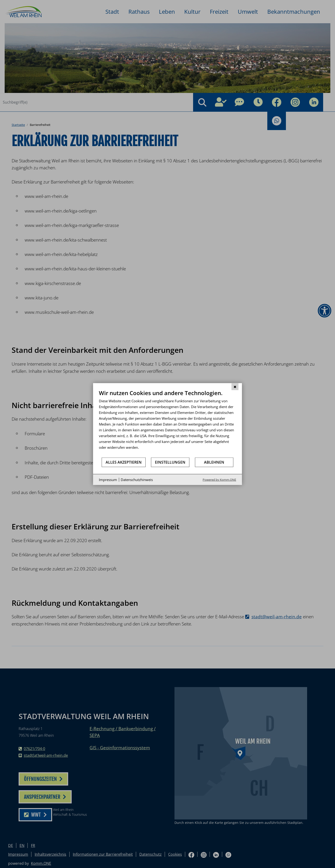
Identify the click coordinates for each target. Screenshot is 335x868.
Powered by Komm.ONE (219, 480)
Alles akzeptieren (124, 462)
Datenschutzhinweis (137, 479)
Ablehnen (214, 462)
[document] (167, 423)
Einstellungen (170, 462)
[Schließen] (235, 387)
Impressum (108, 479)
